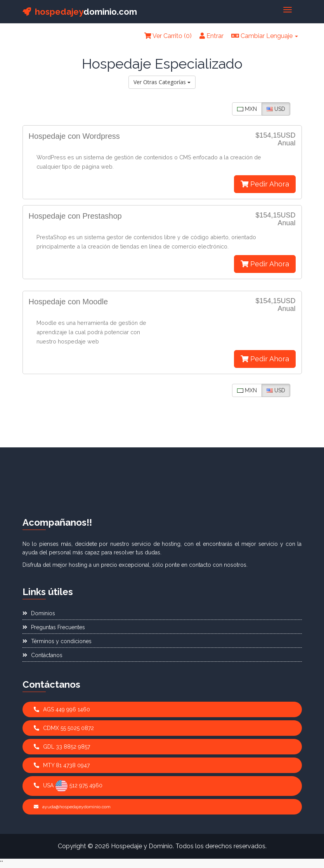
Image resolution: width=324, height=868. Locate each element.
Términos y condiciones (57, 641)
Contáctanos (42, 655)
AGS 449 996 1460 (62, 709)
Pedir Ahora (265, 184)
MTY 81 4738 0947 (62, 765)
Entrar (211, 36)
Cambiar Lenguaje (265, 36)
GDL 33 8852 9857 (62, 747)
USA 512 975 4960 (68, 786)
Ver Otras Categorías (162, 82)
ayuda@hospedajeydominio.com (72, 807)
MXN (247, 109)
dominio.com (80, 12)
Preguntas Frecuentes (54, 627)
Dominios (39, 613)
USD (276, 109)
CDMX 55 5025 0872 (64, 728)
